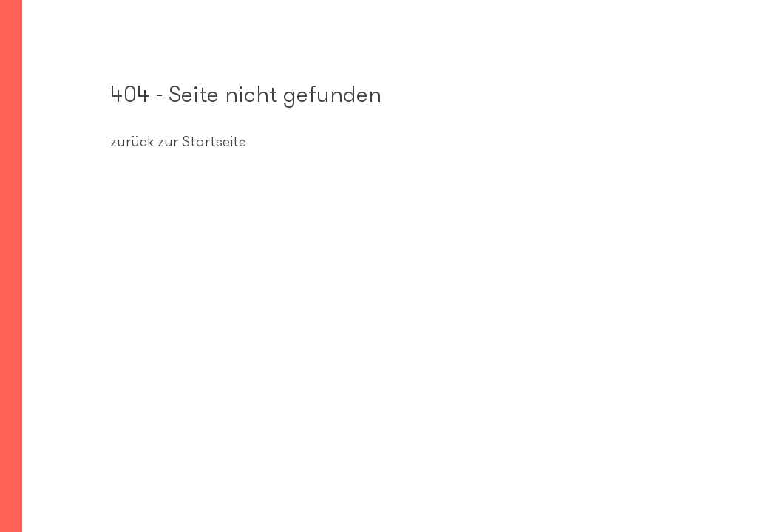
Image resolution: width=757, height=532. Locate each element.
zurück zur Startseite (178, 141)
